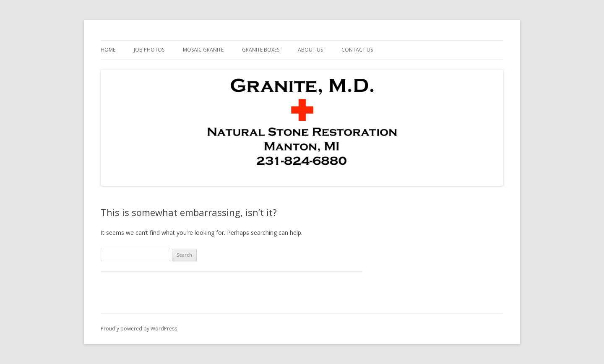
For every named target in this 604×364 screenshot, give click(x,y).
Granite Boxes (261, 50)
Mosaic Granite (203, 50)
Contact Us (357, 50)
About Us (310, 50)
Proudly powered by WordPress (139, 329)
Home (108, 50)
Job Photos (149, 50)
